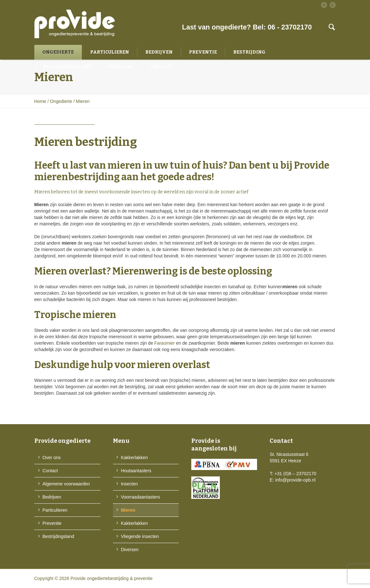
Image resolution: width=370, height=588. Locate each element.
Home (40, 101)
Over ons (52, 458)
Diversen (130, 550)
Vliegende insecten (140, 536)
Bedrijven (52, 497)
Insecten (129, 484)
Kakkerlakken (134, 458)
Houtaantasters (136, 471)
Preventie (52, 523)
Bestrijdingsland (58, 536)
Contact (50, 471)
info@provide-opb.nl (296, 480)
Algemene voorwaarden (66, 484)
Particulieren (55, 510)
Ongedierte (61, 101)
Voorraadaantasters (141, 497)
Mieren (128, 510)
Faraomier (165, 343)
